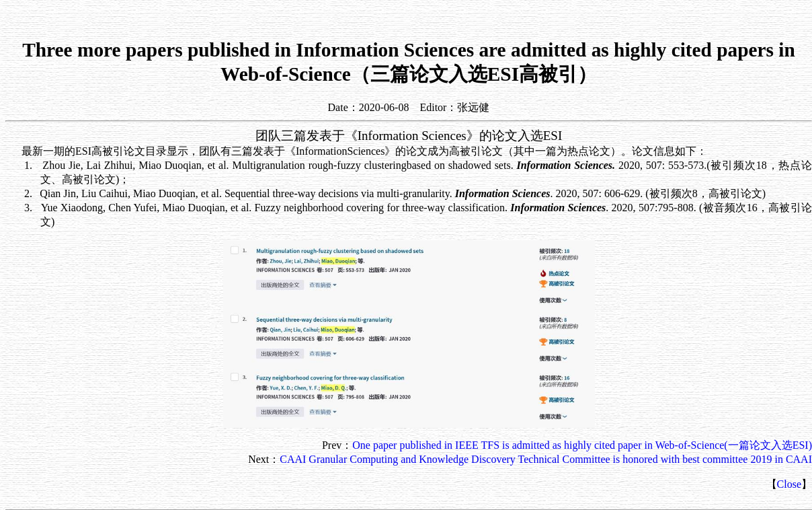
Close (789, 484)
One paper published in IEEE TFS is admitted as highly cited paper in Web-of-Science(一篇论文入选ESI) (582, 445)
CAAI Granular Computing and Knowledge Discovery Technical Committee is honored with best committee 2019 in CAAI (546, 459)
